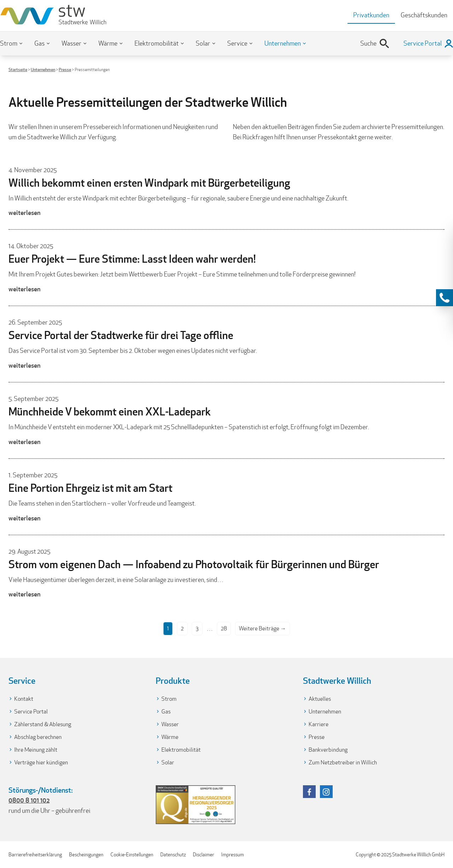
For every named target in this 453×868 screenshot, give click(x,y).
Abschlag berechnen (38, 737)
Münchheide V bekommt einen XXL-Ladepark (110, 412)
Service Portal (31, 712)
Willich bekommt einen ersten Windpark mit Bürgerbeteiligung (149, 183)
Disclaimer (203, 855)
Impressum (233, 855)
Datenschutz (173, 855)
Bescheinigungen (86, 855)
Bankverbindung (328, 750)
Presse (65, 69)
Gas (39, 43)
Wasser (71, 43)
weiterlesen (24, 212)
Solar (203, 43)
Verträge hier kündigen (41, 762)
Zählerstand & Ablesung (43, 724)
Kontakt (24, 699)
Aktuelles (320, 699)
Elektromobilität (157, 43)
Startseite (18, 69)
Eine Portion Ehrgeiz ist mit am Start (90, 488)
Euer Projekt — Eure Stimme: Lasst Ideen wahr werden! (132, 259)
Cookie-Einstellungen (132, 855)
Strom (9, 43)
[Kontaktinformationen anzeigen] (445, 298)
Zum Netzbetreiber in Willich (343, 762)
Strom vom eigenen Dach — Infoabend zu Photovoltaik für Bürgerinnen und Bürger (194, 564)
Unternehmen (283, 43)
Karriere (319, 724)
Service (237, 43)
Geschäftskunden (424, 15)
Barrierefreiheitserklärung (35, 855)
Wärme (108, 43)
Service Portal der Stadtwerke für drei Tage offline (121, 335)
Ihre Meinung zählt (36, 750)
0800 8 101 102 (29, 800)
